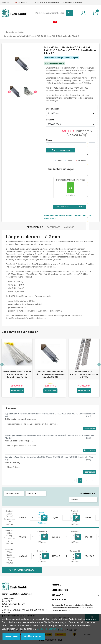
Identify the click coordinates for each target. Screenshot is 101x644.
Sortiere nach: (88, 493)
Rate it (81, 207)
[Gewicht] (71, 124)
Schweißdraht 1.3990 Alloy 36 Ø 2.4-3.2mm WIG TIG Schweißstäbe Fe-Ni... (17, 374)
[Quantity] (34, 518)
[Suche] (53, 13)
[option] (17, 368)
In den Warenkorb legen (22, 570)
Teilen (59, 160)
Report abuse (89, 429)
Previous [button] (2, 364)
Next (92, 480)
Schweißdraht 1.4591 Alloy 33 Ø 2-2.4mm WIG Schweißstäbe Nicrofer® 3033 (50, 374)
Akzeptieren (11, 636)
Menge (49, 140)
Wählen (75, 500)
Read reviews (63, 207)
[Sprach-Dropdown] (21, 3)
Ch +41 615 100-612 (72, 3)
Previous (74, 480)
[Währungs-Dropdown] (5, 3)
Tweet (69, 160)
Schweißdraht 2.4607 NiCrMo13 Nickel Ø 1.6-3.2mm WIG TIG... (84, 374)
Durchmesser (52, 109)
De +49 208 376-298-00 (46, 3)
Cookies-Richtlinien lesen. (50, 629)
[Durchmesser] (71, 113)
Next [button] (99, 364)
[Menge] (71, 145)
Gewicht (50, 120)
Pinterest (81, 160)
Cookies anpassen (33, 636)
